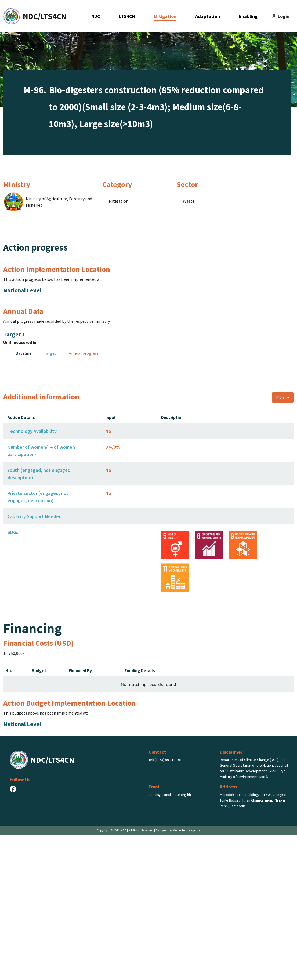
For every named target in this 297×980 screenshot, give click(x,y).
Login (280, 16)
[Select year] (283, 543)
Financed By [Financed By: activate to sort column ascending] (80, 816)
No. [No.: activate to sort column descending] (9, 816)
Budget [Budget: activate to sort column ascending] (39, 816)
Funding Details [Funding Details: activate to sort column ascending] (140, 816)
